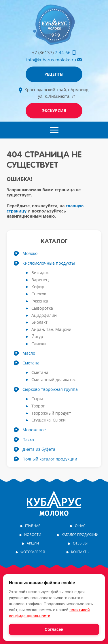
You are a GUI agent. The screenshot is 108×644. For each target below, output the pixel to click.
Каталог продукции (80, 535)
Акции (33, 543)
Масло (29, 353)
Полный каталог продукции (50, 459)
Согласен (54, 629)
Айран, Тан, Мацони (51, 330)
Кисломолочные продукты (49, 263)
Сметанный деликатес (54, 380)
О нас (80, 526)
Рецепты (54, 74)
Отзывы (80, 543)
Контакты (80, 552)
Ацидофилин (44, 316)
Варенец (40, 280)
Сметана (31, 363)
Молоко (30, 253)
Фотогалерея (33, 552)
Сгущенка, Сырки (49, 420)
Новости (33, 535)
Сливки (39, 344)
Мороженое (34, 430)
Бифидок (40, 273)
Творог (38, 406)
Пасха (28, 440)
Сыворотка (42, 308)
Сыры (37, 399)
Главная (33, 526)
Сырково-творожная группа (50, 389)
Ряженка (40, 301)
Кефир (38, 287)
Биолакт (39, 322)
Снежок (39, 294)
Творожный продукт (51, 413)
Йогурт (38, 337)
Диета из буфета (39, 449)
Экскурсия (54, 111)
